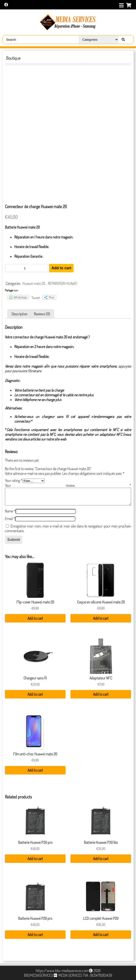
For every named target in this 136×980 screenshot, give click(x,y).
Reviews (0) (42, 314)
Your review (68, 485)
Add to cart (61, 268)
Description (19, 314)
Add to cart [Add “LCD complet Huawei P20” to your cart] (101, 935)
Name (10, 511)
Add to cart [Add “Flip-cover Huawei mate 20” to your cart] (35, 618)
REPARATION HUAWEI (63, 283)
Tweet (36, 298)
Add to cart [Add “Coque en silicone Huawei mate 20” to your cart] (101, 618)
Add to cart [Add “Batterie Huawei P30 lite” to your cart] (101, 859)
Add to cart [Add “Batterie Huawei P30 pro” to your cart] (35, 859)
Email (10, 519)
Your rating (14, 480)
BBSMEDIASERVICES (39, 975)
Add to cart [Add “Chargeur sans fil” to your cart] (35, 694)
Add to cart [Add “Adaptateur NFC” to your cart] (101, 694)
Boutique (13, 58)
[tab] (19, 314)
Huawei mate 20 (34, 283)
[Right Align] (123, 40)
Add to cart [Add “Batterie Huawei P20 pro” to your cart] (35, 935)
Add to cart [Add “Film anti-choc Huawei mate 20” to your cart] (35, 770)
